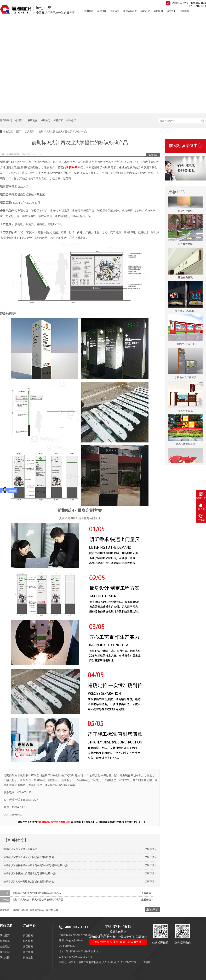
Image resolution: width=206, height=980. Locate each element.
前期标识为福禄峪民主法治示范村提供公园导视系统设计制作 (36, 865)
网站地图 (5, 958)
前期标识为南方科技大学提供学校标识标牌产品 (38, 900)
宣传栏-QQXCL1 (185, 346)
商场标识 (28, 936)
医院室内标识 (185, 279)
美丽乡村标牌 (130, 11)
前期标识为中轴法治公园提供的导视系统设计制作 (30, 874)
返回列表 (153, 155)
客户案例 (30, 132)
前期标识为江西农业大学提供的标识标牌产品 (63, 132)
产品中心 (29, 926)
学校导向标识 (37, 910)
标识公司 (45, 120)
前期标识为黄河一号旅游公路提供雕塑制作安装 (29, 882)
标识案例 (158, 11)
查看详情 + (147, 893)
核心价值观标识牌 (185, 446)
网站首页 (5, 936)
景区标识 (115, 11)
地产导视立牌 (185, 246)
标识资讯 (171, 11)
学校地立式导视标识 (185, 379)
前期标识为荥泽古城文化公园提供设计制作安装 (29, 857)
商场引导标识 (185, 212)
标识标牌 (145, 11)
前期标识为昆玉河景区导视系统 (20, 849)
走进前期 (184, 11)
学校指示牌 (52, 910)
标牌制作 (33, 120)
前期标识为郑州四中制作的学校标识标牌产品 (37, 893)
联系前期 (5, 952)
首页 (19, 132)
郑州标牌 (71, 120)
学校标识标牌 (21, 910)
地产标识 (28, 941)
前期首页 (89, 11)
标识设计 (102, 11)
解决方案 (28, 958)
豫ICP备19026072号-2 (80, 957)
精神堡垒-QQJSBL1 (185, 312)
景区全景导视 (185, 412)
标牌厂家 (58, 120)
